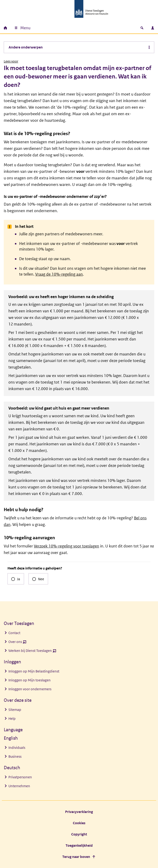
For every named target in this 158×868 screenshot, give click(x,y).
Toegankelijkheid (79, 845)
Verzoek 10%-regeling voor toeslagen (67, 546)
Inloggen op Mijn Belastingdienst (34, 671)
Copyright (79, 834)
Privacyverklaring (79, 812)
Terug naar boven (76, 857)
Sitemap (15, 710)
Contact (14, 633)
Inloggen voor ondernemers (30, 689)
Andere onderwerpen (26, 47)
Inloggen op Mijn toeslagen (30, 680)
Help (12, 718)
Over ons (17, 643)
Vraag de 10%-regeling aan (59, 274)
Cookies (79, 823)
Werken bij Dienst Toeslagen (32, 652)
